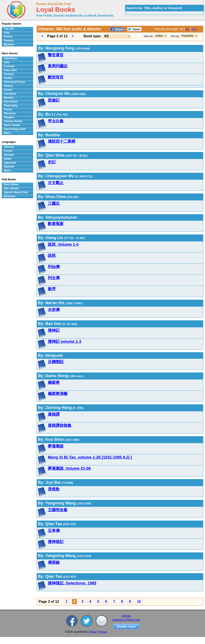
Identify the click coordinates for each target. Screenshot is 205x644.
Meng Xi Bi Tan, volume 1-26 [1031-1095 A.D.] (90, 457)
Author (159, 36)
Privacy (103, 632)
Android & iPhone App (126, 620)
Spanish (9, 167)
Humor (8, 90)
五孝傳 (54, 531)
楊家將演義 (58, 394)
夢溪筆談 (56, 446)
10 (139, 602)
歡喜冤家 (56, 224)
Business (10, 196)
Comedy (9, 66)
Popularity (187, 36)
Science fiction (13, 121)
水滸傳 (54, 310)
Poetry (8, 109)
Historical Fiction (15, 82)
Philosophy (11, 106)
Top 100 (9, 29)
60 (188, 29)
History (8, 86)
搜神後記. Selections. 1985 (72, 583)
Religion (9, 117)
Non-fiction (11, 102)
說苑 (52, 256)
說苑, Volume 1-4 (63, 244)
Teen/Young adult (15, 129)
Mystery (9, 44)
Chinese (9, 147)
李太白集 (56, 121)
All (106, 36)
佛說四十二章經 (62, 141)
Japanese (10, 163)
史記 (52, 162)
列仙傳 (54, 267)
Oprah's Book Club (16, 192)
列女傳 (54, 278)
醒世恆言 (56, 77)
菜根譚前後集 (60, 425)
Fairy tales (10, 70)
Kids (7, 33)
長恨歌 (54, 489)
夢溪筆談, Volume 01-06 (69, 468)
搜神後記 (56, 542)
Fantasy (9, 41)
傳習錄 (54, 562)
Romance (10, 113)
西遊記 (54, 100)
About (93, 632)
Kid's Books (11, 188)
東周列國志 (58, 66)
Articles (126, 616)
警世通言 (56, 55)
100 (194, 29)
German (9, 155)
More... (8, 133)
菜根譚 (54, 414)
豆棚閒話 (56, 362)
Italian (8, 159)
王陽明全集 (58, 510)
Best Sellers (11, 184)
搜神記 (54, 330)
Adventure (10, 58)
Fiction (8, 37)
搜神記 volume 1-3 (65, 342)
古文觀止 (56, 183)
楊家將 (54, 383)
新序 (52, 289)
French (8, 151)
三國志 (54, 203)
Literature (10, 94)
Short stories (12, 125)
